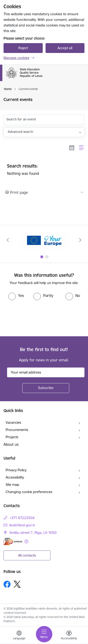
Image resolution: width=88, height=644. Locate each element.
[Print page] (44, 192)
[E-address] (13, 541)
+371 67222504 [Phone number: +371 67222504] (22, 518)
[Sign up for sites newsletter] (46, 388)
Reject (23, 48)
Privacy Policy (16, 470)
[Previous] (8, 240)
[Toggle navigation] (44, 634)
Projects (12, 437)
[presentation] (39, 318)
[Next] (80, 240)
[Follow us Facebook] (7, 584)
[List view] (82, 148)
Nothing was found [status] (44, 169)
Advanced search (20, 132)
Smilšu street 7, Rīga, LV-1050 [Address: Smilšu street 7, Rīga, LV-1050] (33, 533)
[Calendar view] (72, 148)
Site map (12, 485)
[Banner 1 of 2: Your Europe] (44, 240)
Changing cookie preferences (29, 492)
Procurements (17, 430)
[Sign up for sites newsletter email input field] (46, 372)
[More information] (26, 541)
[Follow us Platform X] (17, 584)
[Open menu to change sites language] (19, 636)
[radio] (16, 296)
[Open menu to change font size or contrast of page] (69, 636)
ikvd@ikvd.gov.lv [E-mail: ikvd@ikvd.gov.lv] (22, 525)
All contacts (27, 555)
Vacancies (13, 422)
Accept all (65, 48)
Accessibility (15, 477)
